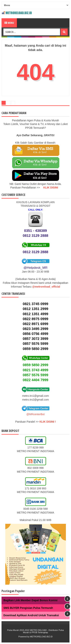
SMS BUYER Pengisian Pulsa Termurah (28, 608)
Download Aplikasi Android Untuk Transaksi (31, 615)
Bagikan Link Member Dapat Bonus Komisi (30, 600)
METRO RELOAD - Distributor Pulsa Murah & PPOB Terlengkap (43, 631)
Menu (9, 23)
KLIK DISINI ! (48, 422)
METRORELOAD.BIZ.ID (41, 637)
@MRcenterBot (36, 414)
